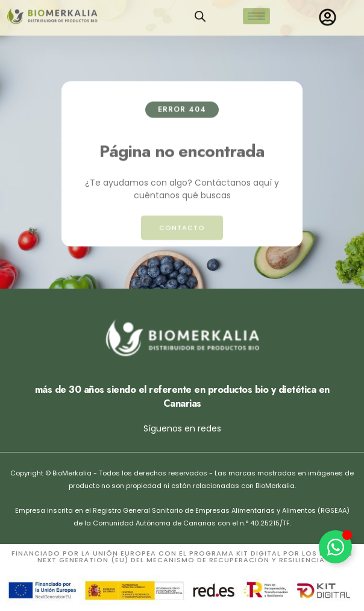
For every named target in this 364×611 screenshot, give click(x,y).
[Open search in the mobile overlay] (200, 14)
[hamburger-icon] (256, 14)
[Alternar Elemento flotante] (335, 547)
